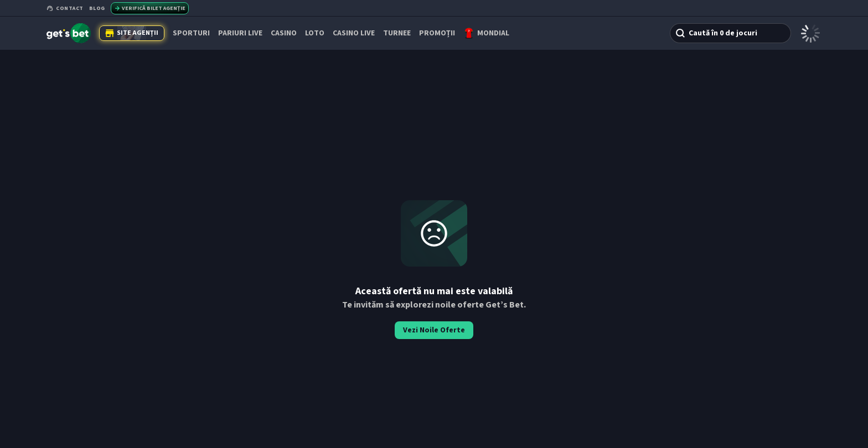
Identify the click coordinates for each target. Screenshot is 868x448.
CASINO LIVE (354, 33)
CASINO (284, 33)
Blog (97, 8)
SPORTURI (191, 33)
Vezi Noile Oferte (434, 330)
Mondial (493, 33)
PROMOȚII (437, 33)
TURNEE (397, 33)
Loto (315, 33)
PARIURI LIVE (240, 33)
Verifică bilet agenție (150, 8)
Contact (65, 8)
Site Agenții (132, 33)
